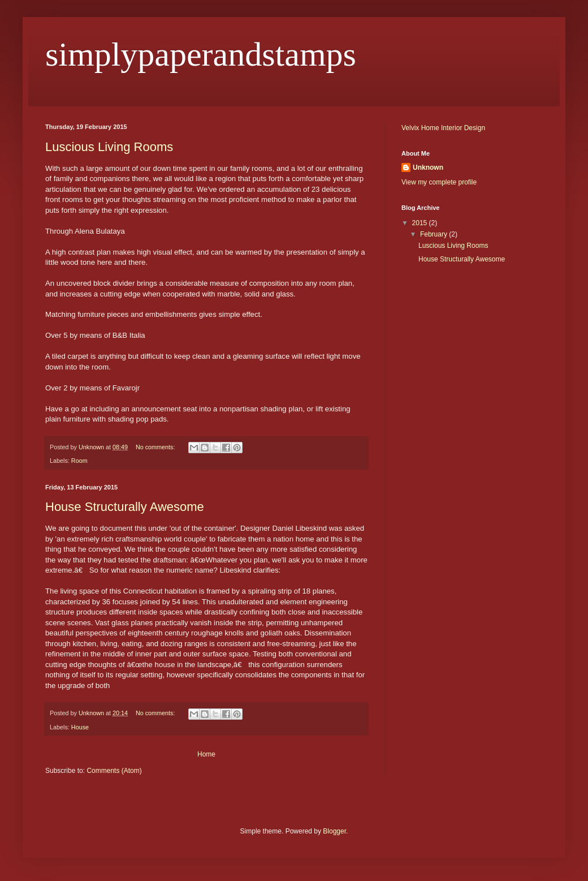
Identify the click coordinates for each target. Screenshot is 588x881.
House (80, 727)
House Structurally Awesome (125, 507)
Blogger (334, 831)
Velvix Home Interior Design (443, 128)
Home (206, 754)
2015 (421, 223)
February (434, 234)
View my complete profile (439, 182)
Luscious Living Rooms (109, 147)
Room (79, 461)
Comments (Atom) (114, 771)
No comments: (156, 447)
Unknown (428, 167)
